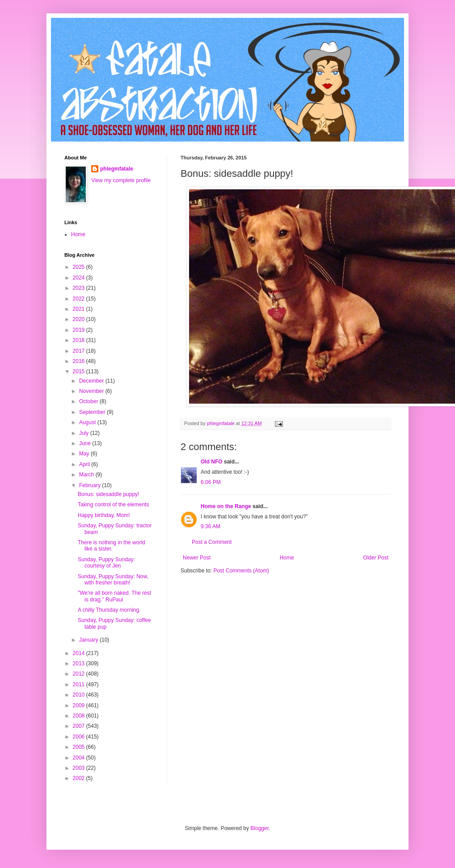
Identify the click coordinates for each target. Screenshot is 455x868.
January (89, 640)
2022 (80, 299)
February (91, 485)
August (88, 422)
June (86, 443)
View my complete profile (121, 180)
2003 (80, 768)
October (89, 401)
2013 (80, 664)
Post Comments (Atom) (241, 571)
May (85, 454)
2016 (80, 361)
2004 (80, 758)
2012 (80, 674)
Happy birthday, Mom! (104, 515)
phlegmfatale (117, 169)
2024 (80, 278)
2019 (80, 330)
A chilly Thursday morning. (109, 610)
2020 (80, 319)
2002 (80, 778)
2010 (80, 695)
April (85, 464)
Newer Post (197, 558)
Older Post (376, 558)
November (92, 391)
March (87, 475)
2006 (80, 737)
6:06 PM (211, 482)
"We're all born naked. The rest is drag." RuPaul (114, 596)
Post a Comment (212, 542)
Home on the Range (226, 506)
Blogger (259, 828)
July (85, 433)
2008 (80, 716)
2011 (80, 684)
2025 (80, 267)
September (93, 412)
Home (287, 558)
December (92, 381)
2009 (80, 705)
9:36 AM (211, 526)
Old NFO (212, 462)
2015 (80, 371)
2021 (80, 309)
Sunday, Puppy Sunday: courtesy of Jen (106, 563)
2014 (80, 653)
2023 (80, 288)
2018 (80, 340)
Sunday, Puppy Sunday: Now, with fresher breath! (113, 580)
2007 (80, 726)
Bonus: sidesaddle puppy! (108, 494)
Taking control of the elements (113, 505)
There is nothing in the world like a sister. (112, 546)
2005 (80, 747)
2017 (80, 351)
